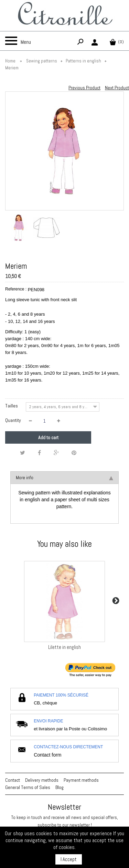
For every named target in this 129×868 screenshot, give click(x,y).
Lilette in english (64, 647)
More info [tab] (64, 477)
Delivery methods (42, 780)
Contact (13, 780)
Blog (60, 787)
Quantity (13, 420)
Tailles (12, 406)
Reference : (16, 289)
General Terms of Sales (28, 787)
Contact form (47, 755)
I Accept (69, 859)
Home (10, 61)
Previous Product (84, 88)
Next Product (117, 88)
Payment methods (81, 780)
